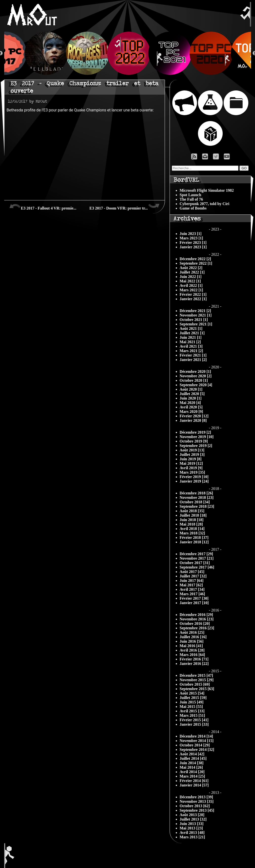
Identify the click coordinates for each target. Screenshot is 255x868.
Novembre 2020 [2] (196, 376)
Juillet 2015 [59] (193, 698)
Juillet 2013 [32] (193, 819)
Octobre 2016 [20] (195, 624)
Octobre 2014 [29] (195, 745)
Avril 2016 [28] (192, 650)
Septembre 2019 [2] (196, 446)
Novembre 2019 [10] (197, 437)
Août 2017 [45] (192, 572)
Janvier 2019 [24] (194, 481)
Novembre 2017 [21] (197, 558)
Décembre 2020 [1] (196, 371)
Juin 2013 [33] (192, 824)
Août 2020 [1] (191, 389)
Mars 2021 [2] (191, 351)
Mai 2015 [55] (191, 707)
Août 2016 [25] (192, 632)
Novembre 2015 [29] (197, 680)
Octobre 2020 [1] (194, 380)
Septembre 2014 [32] (197, 750)
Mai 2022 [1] (190, 281)
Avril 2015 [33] (192, 711)
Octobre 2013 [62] (195, 806)
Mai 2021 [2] (190, 342)
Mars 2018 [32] (192, 533)
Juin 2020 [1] (191, 398)
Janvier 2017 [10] (194, 603)
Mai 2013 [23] (191, 828)
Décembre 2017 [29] (196, 554)
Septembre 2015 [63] (197, 689)
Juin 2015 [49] (192, 702)
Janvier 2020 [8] (193, 420)
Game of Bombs (193, 208)
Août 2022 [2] (191, 268)
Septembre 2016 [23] (197, 628)
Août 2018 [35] (192, 511)
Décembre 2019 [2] (196, 432)
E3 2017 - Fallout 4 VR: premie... (43, 206)
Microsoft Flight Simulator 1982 (207, 190)
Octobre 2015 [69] (195, 684)
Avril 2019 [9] (191, 468)
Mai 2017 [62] (191, 585)
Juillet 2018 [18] (193, 515)
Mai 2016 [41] (191, 646)
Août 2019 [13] (192, 450)
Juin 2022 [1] (191, 277)
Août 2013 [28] (192, 815)
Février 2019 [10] (194, 477)
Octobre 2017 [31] (195, 563)
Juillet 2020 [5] (192, 394)
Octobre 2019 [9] (194, 441)
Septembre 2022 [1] (196, 263)
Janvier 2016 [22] (194, 664)
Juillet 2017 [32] (193, 576)
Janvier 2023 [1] (193, 247)
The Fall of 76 (191, 199)
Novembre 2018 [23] (197, 498)
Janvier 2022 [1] (193, 299)
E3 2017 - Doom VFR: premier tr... (124, 206)
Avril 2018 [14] (192, 529)
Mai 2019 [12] (191, 463)
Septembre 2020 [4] (196, 385)
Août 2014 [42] (192, 754)
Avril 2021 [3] (191, 346)
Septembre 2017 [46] (197, 567)
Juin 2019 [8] (191, 459)
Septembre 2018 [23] (197, 506)
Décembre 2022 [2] (196, 259)
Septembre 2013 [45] (197, 810)
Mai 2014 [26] (191, 767)
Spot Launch (191, 195)
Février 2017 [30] (194, 598)
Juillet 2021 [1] (192, 333)
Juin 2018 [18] (192, 520)
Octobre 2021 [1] (194, 320)
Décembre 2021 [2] (196, 311)
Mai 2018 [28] (191, 524)
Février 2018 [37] (194, 538)
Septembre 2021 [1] (196, 324)
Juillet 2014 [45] (193, 758)
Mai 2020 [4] (190, 403)
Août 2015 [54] (192, 693)
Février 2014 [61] (194, 781)
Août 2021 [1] (191, 328)
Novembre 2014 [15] (197, 741)
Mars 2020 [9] (191, 412)
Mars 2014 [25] (192, 776)
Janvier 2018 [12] (194, 542)
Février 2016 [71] (194, 659)
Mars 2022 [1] (191, 290)
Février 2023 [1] (193, 243)
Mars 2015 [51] (192, 715)
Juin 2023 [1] (191, 234)
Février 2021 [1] (193, 355)
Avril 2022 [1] (191, 286)
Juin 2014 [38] (192, 763)
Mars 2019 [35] (192, 472)
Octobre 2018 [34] (195, 502)
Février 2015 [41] (194, 720)
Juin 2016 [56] (192, 641)
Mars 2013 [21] (192, 837)
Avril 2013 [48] (192, 833)
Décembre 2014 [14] (196, 736)
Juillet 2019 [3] (192, 455)
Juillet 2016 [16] (193, 637)
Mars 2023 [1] (191, 238)
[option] (128, 53)
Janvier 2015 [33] (194, 724)
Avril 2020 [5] (191, 407)
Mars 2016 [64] (192, 655)
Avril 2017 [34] (192, 589)
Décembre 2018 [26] (196, 493)
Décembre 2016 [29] (196, 615)
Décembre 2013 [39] (196, 797)
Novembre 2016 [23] (197, 619)
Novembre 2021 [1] (196, 315)
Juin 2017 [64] (192, 581)
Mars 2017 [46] (192, 594)
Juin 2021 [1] (191, 337)
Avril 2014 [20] (192, 772)
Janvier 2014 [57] (194, 785)
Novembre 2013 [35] (197, 801)
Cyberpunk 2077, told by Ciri (205, 204)
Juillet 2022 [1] (192, 272)
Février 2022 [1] (193, 294)
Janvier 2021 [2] (193, 360)
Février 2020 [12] (194, 416)
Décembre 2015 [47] (196, 675)
